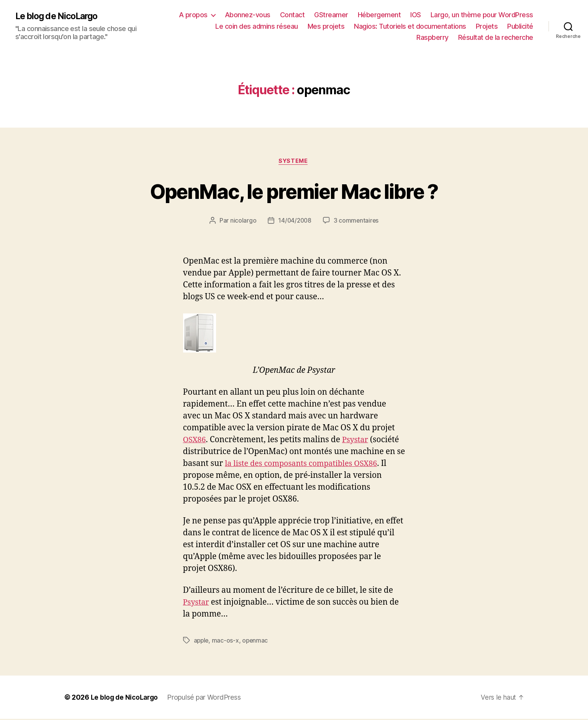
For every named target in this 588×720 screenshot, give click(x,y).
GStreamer (331, 15)
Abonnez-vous (248, 15)
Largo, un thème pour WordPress (482, 15)
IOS (416, 15)
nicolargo (242, 221)
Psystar (358, 440)
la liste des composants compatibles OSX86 (306, 464)
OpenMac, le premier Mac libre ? (294, 191)
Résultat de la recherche (496, 37)
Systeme (294, 162)
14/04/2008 (294, 221)
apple (202, 641)
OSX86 (195, 440)
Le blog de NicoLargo (59, 16)
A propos (193, 15)
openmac (256, 641)
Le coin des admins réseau (257, 26)
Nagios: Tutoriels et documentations (410, 26)
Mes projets (326, 26)
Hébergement (379, 15)
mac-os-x (227, 641)
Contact (292, 15)
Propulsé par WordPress (206, 698)
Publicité (520, 26)
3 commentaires (357, 221)
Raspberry (432, 37)
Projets (487, 26)
